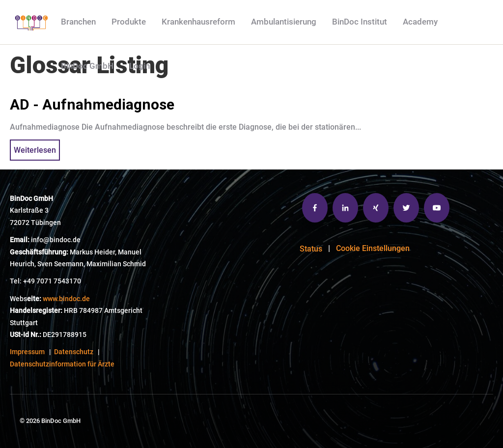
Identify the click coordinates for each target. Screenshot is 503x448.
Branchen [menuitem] (78, 22)
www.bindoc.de (66, 299)
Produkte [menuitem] (129, 22)
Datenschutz (74, 352)
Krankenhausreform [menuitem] (198, 22)
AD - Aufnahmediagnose (92, 104)
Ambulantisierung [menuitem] (284, 22)
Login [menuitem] (140, 66)
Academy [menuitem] (420, 22)
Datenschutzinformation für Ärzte (62, 364)
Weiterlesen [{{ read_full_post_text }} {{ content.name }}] (35, 150)
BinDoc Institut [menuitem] (360, 22)
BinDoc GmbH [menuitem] (87, 66)
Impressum (27, 352)
